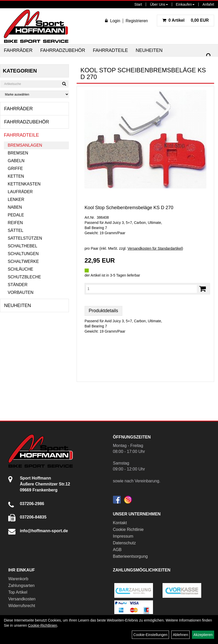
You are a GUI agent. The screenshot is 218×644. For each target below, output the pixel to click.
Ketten (16, 176)
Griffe (15, 168)
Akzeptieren (203, 635)
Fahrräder (18, 50)
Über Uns (159, 4)
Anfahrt (208, 4)
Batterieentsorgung (130, 556)
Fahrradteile (110, 50)
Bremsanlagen (25, 145)
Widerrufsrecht (22, 606)
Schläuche (21, 269)
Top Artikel (18, 592)
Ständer (18, 285)
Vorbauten (21, 292)
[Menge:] (142, 289)
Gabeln (16, 161)
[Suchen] (209, 56)
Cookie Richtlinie (128, 529)
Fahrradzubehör (63, 50)
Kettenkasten (24, 184)
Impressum (123, 536)
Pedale (16, 215)
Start (138, 4)
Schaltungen (23, 254)
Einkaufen (185, 4)
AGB (117, 550)
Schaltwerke (23, 261)
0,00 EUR (185, 20)
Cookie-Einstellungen (150, 635)
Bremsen (18, 153)
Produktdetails (103, 311)
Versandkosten (22, 599)
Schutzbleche (24, 277)
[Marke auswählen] (34, 94)
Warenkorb (18, 579)
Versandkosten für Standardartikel (155, 248)
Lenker (16, 199)
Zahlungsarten (21, 586)
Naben (15, 207)
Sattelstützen (25, 238)
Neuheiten (149, 50)
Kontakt (120, 523)
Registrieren (137, 21)
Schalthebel (22, 246)
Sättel (15, 230)
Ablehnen (180, 635)
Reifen (15, 223)
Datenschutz (124, 543)
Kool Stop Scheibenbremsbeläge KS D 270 (129, 208)
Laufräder (20, 192)
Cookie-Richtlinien (42, 625)
